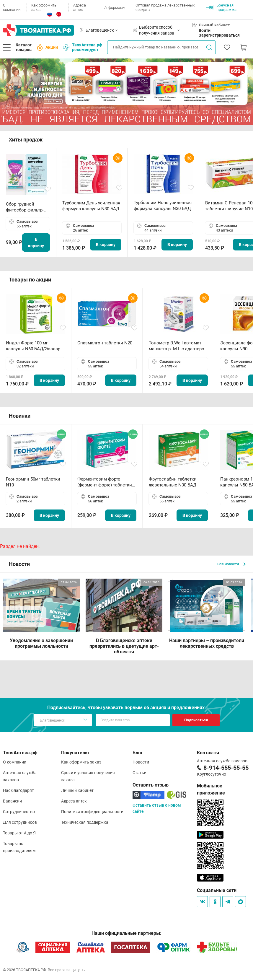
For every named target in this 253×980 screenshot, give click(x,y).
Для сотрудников (20, 822)
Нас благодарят (18, 790)
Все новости (231, 564)
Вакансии (12, 801)
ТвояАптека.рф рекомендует (83, 47)
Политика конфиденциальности (92, 812)
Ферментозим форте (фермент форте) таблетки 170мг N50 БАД (105, 482)
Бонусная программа (221, 7)
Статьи (139, 773)
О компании (12, 7)
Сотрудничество (19, 812)
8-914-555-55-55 (226, 768)
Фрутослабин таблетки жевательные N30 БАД (173, 482)
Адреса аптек (80, 7)
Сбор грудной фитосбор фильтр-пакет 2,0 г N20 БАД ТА (26, 207)
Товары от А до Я (19, 833)
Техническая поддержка (85, 822)
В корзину (36, 242)
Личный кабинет (77, 790)
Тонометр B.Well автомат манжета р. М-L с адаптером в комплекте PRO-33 (178, 346)
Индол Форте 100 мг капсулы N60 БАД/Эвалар (33, 346)
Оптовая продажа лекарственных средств (165, 7)
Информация (115, 8)
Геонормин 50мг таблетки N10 (33, 482)
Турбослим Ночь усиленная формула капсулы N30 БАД (163, 206)
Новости (141, 762)
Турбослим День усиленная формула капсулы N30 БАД (91, 206)
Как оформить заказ (44, 7)
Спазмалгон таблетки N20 (105, 343)
